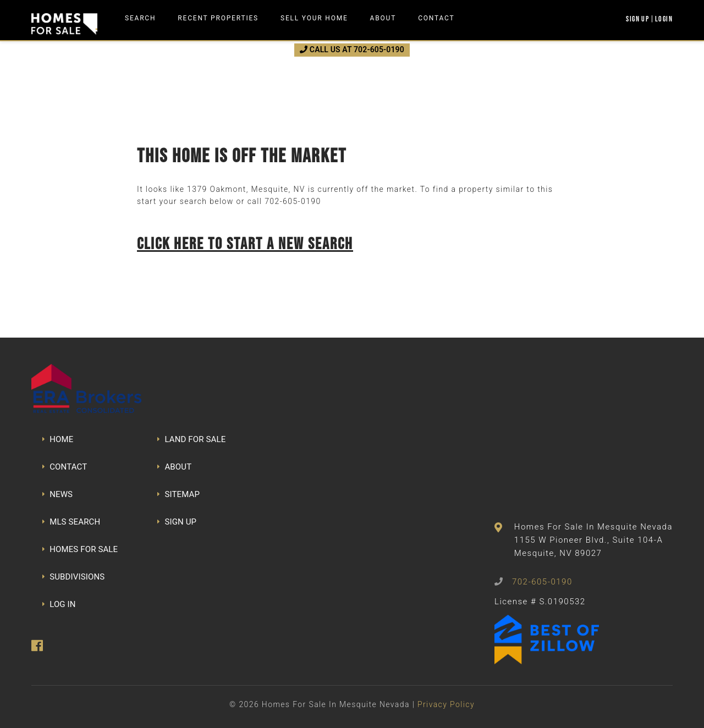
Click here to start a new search (245, 243)
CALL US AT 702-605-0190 (352, 49)
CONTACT (65, 467)
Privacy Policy (446, 704)
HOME (58, 439)
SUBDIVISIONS (73, 577)
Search (140, 18)
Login (664, 19)
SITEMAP (178, 494)
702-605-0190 (293, 201)
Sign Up (637, 19)
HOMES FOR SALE (80, 549)
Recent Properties (218, 18)
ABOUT (174, 467)
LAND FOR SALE (191, 439)
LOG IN (59, 604)
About (383, 18)
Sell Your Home (314, 18)
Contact (436, 18)
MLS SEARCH (71, 522)
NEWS (57, 494)
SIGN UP (177, 522)
